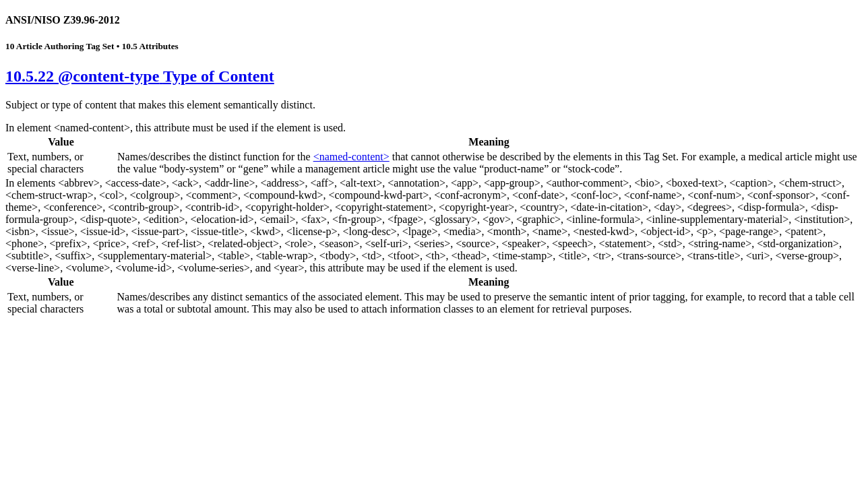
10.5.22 (140, 76)
